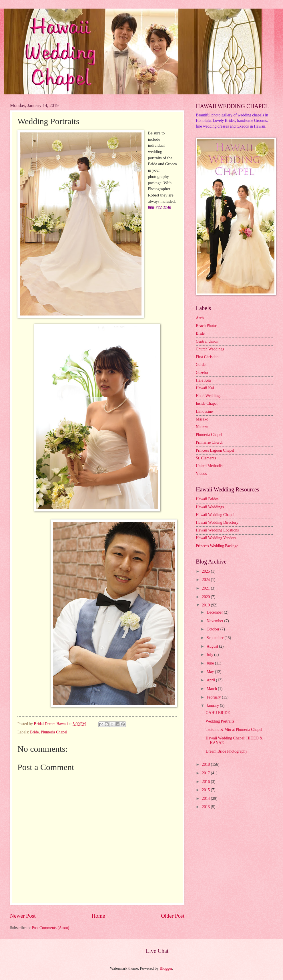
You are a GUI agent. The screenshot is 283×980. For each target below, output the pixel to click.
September (216, 638)
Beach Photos (207, 326)
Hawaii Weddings (210, 507)
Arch (200, 318)
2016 (206, 782)
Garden (202, 365)
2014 (206, 799)
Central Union (207, 341)
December (215, 612)
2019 (206, 605)
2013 (206, 807)
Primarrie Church (210, 442)
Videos (201, 474)
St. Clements (206, 458)
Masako (202, 419)
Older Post (173, 916)
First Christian (207, 357)
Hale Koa (203, 380)
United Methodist (210, 466)
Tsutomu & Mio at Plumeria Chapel (234, 730)
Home (98, 916)
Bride (34, 732)
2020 (206, 597)
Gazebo (202, 373)
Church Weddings (210, 349)
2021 (206, 588)
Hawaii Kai (205, 388)
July (210, 655)
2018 (206, 764)
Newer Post (23, 916)
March (212, 689)
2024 (206, 580)
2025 (206, 571)
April (211, 680)
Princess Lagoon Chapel (215, 450)
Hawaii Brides (207, 499)
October (214, 629)
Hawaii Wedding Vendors (216, 538)
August (213, 646)
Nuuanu (202, 427)
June (211, 663)
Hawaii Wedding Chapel (215, 515)
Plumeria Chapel (54, 732)
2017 (206, 773)
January (213, 706)
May (211, 672)
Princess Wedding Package (217, 546)
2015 (206, 790)
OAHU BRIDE (218, 713)
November (216, 621)
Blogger (166, 968)
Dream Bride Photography (226, 751)
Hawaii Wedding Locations (217, 530)
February (214, 697)
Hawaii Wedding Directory (217, 522)
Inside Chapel (207, 403)
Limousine (204, 411)
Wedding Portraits (220, 721)
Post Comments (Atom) (50, 928)
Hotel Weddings (209, 396)
